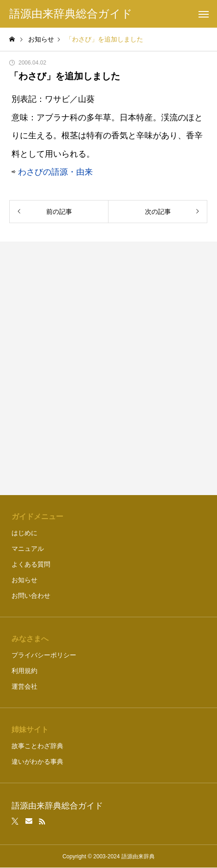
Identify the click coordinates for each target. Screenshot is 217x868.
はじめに (24, 533)
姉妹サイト (30, 729)
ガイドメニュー (37, 517)
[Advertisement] (108, 368)
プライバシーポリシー (44, 655)
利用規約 (24, 671)
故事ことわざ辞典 (37, 746)
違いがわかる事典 (37, 762)
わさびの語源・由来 (55, 172)
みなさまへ (30, 639)
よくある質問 (31, 564)
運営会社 (24, 686)
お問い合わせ (31, 596)
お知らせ (24, 580)
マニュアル (28, 549)
